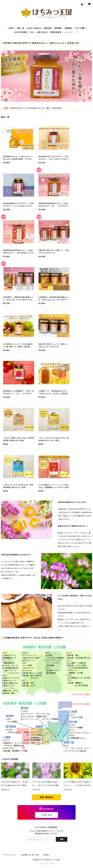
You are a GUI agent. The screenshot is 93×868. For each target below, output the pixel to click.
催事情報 (68, 28)
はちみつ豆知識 (21, 32)
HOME (11, 28)
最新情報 (58, 28)
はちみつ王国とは (34, 28)
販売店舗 (48, 28)
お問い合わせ (42, 32)
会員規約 (46, 855)
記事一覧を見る (46, 797)
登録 (62, 839)
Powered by (46, 864)
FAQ (32, 32)
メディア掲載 (80, 28)
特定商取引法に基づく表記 (30, 855)
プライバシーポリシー (10, 855)
